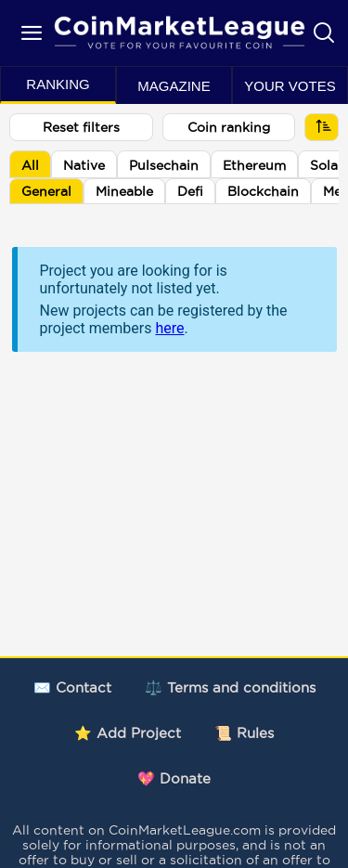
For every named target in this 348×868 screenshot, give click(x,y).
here (169, 328)
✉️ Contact (72, 687)
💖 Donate (174, 778)
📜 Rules (244, 733)
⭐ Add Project (128, 733)
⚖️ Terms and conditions (230, 687)
